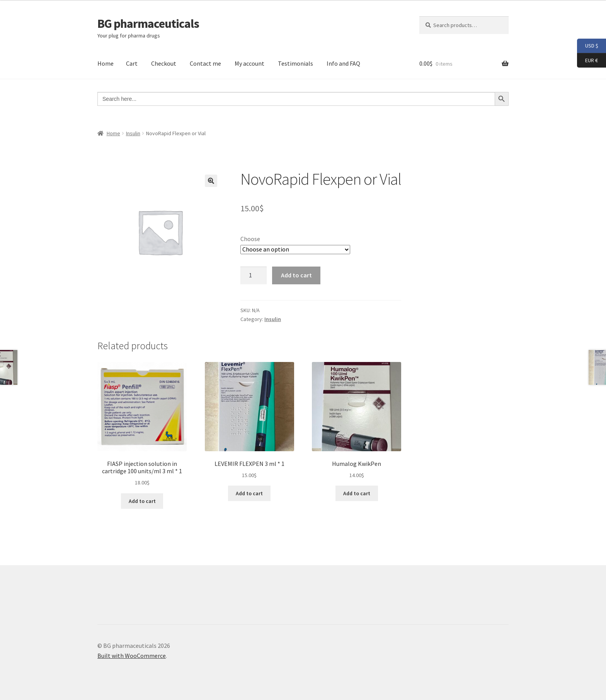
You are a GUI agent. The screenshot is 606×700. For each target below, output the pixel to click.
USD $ (588, 46)
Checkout (164, 63)
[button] (211, 181)
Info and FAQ (343, 63)
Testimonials (295, 63)
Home (106, 63)
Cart (132, 63)
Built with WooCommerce (132, 656)
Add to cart (296, 275)
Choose (250, 239)
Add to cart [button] (142, 501)
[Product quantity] (254, 275)
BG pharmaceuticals (148, 24)
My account (249, 63)
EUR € (587, 61)
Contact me (205, 63)
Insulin (133, 133)
